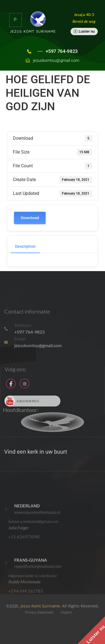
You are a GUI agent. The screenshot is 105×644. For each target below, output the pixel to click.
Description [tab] (25, 246)
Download (30, 218)
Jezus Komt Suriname (40, 606)
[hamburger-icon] (16, 20)
